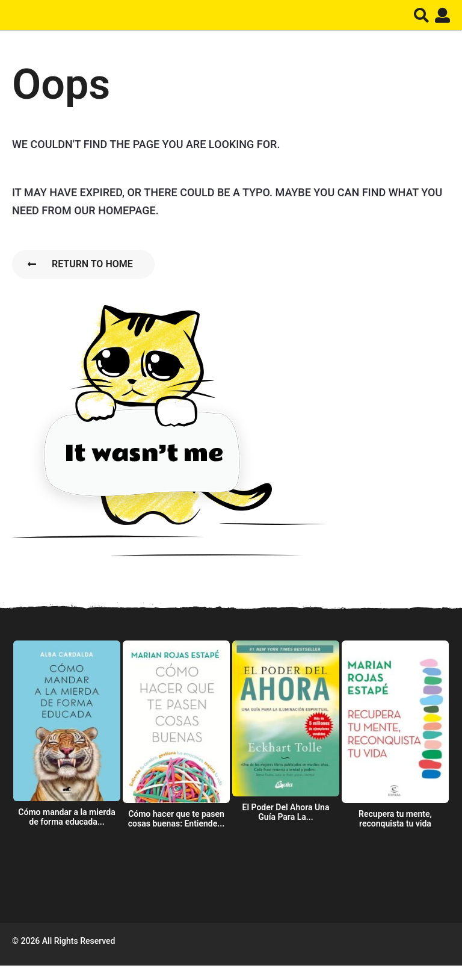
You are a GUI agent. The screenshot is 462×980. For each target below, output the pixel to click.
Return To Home (80, 264)
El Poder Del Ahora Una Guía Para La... (286, 812)
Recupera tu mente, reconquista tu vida (395, 819)
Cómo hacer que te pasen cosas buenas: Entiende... (176, 819)
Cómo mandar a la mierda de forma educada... (66, 817)
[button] (421, 15)
